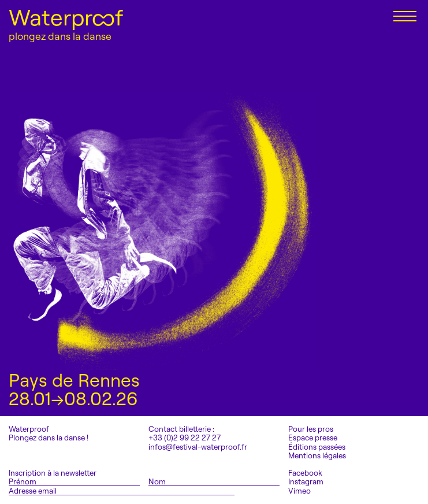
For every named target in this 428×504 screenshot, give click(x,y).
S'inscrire (264, 490)
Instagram (306, 482)
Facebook (305, 473)
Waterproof (66, 18)
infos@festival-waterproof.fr (198, 447)
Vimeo (299, 491)
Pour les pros (311, 429)
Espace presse (313, 438)
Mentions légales (317, 456)
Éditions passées (317, 447)
